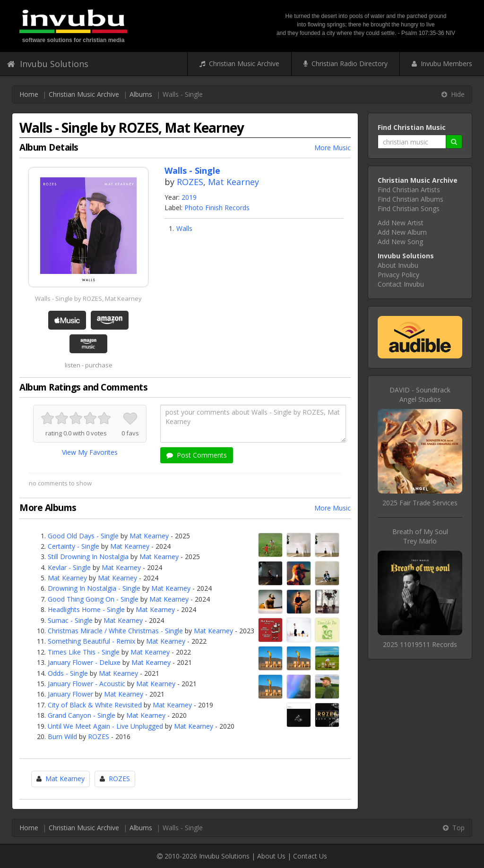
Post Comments (197, 455)
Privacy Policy (398, 275)
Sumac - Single (70, 620)
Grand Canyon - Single (82, 715)
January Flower (70, 694)
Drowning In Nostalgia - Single (94, 588)
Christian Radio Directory (346, 64)
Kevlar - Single (69, 567)
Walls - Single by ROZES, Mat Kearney (88, 298)
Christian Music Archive (239, 64)
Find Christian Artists (409, 190)
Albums (141, 94)
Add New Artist (401, 223)
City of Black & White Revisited (95, 705)
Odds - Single (68, 673)
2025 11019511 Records (420, 644)
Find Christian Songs (409, 208)
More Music (333, 148)
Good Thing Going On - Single (93, 599)
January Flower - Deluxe (84, 662)
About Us (271, 856)
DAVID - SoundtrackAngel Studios (420, 395)
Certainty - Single (73, 546)
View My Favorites (90, 452)
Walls (184, 228)
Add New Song (400, 242)
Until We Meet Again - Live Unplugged (105, 726)
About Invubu (398, 265)
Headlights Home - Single (86, 609)
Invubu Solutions (48, 64)
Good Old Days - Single (83, 536)
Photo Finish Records (217, 208)
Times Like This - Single (84, 652)
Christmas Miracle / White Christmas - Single (115, 631)
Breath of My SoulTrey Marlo (420, 536)
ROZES (190, 182)
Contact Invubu (401, 284)
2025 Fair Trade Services (420, 503)
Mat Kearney (233, 182)
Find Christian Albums (411, 199)
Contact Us (310, 856)
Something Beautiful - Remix (91, 641)
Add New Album (402, 232)
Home (29, 94)
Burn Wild (62, 736)
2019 (189, 197)
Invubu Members (442, 64)
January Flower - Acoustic (86, 684)
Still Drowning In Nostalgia (88, 557)
